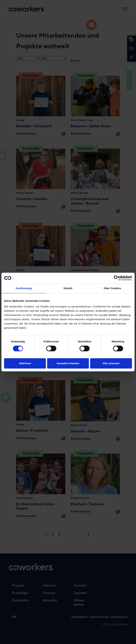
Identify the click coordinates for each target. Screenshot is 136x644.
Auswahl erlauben (68, 363)
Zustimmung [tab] (24, 288)
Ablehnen (25, 363)
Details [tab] (68, 288)
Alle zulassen (111, 363)
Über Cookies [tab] (112, 288)
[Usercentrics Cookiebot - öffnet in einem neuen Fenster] (116, 278)
